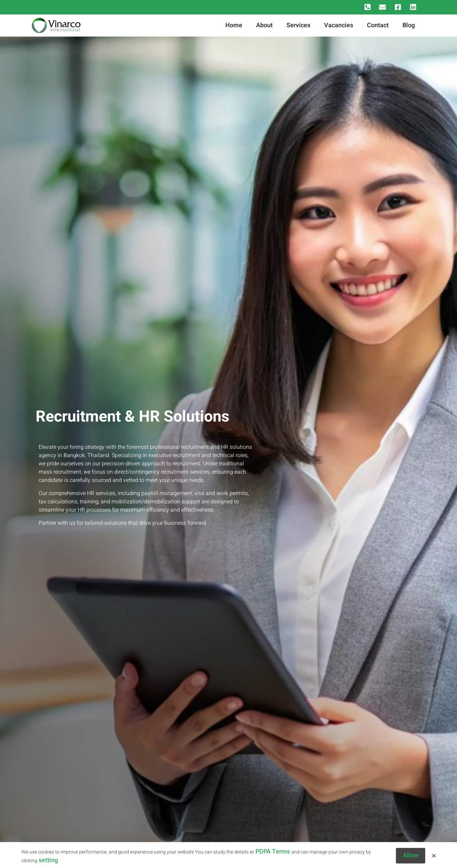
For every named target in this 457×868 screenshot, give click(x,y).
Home (234, 25)
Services (298, 25)
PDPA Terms (273, 855)
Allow (411, 859)
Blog (409, 25)
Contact (378, 25)
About (264, 25)
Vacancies (339, 25)
